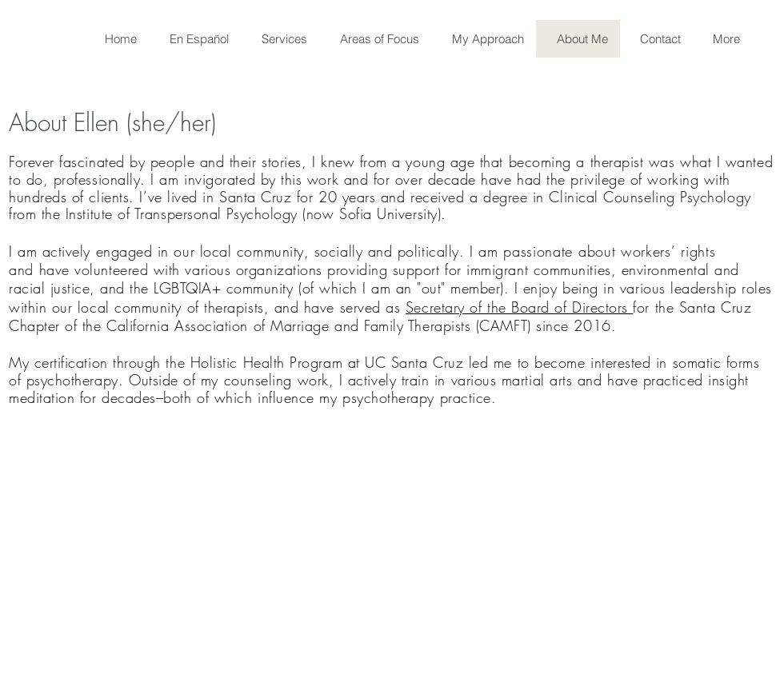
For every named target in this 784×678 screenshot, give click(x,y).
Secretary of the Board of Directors (519, 307)
